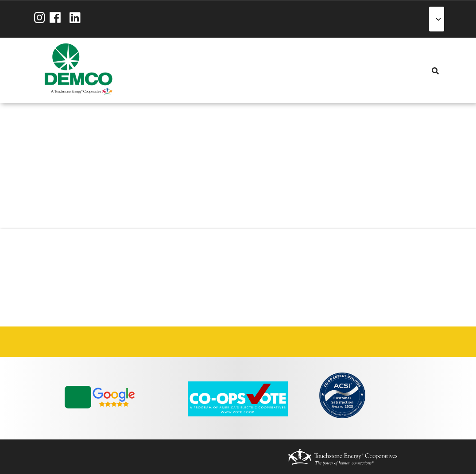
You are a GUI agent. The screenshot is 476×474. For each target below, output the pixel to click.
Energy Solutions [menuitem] (193, 70)
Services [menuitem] (178, 70)
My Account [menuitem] (162, 70)
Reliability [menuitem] (209, 70)
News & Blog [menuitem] (241, 70)
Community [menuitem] (225, 70)
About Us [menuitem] (146, 70)
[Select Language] (437, 19)
